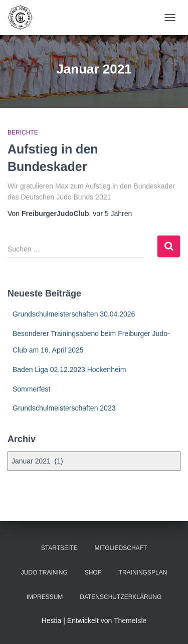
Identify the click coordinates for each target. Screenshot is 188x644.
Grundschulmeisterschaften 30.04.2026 (74, 314)
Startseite (59, 548)
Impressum (45, 597)
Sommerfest (31, 389)
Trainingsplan (143, 572)
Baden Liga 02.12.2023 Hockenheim (69, 369)
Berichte (23, 132)
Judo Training (44, 572)
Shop (93, 572)
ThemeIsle (130, 620)
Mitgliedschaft (121, 548)
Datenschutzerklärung (121, 597)
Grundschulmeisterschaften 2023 (64, 408)
